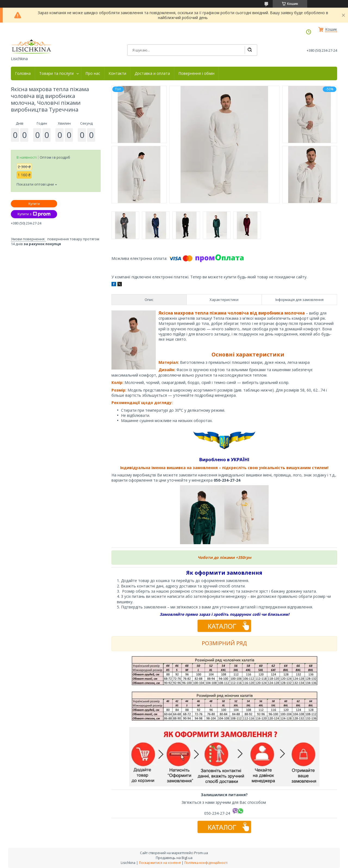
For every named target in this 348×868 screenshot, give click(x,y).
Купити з (34, 214)
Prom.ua (201, 853)
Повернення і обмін (196, 73)
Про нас (93, 73)
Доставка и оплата (152, 73)
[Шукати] (250, 50)
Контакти (117, 73)
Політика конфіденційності (206, 863)
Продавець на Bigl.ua (174, 858)
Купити (34, 204)
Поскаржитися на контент (160, 863)
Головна (23, 73)
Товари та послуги (56, 73)
